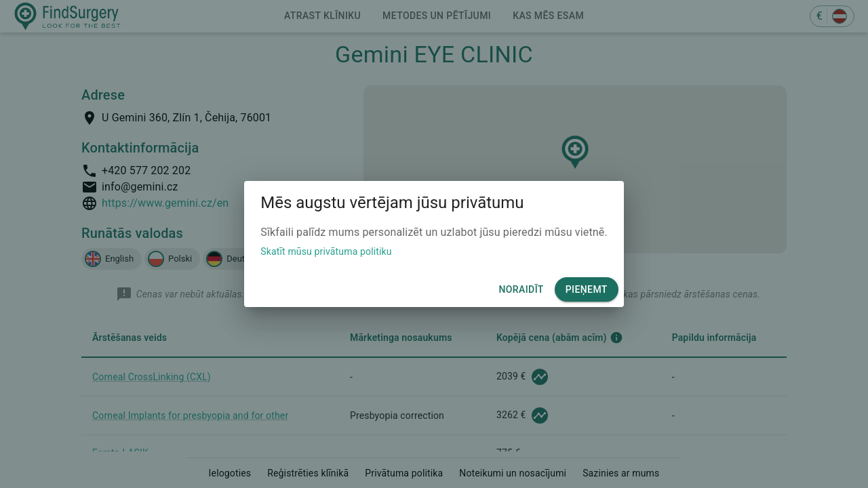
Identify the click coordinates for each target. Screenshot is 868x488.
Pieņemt (587, 290)
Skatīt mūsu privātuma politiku (326, 251)
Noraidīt (521, 290)
